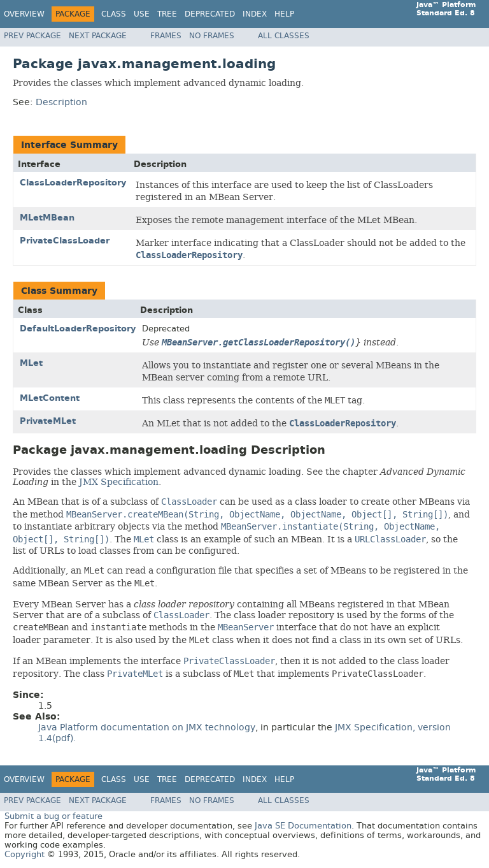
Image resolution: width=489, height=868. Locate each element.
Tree (167, 14)
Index (255, 14)
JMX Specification (119, 482)
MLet (31, 363)
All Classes (284, 36)
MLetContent (50, 398)
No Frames (212, 36)
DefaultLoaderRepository (78, 329)
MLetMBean (47, 218)
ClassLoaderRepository (73, 183)
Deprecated (210, 14)
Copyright (25, 854)
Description (61, 102)
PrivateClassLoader (65, 241)
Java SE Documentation (303, 826)
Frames (166, 36)
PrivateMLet (48, 421)
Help (284, 14)
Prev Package (32, 36)
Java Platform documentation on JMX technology (147, 727)
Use (142, 14)
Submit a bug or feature (53, 816)
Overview (24, 14)
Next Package (98, 36)
